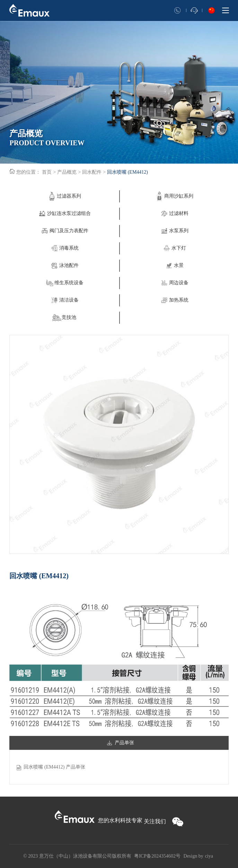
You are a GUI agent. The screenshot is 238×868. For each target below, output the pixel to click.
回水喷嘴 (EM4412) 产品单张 (54, 767)
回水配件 (92, 172)
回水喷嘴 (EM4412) (127, 172)
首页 (47, 172)
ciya (209, 856)
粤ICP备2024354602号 (157, 856)
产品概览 (67, 172)
